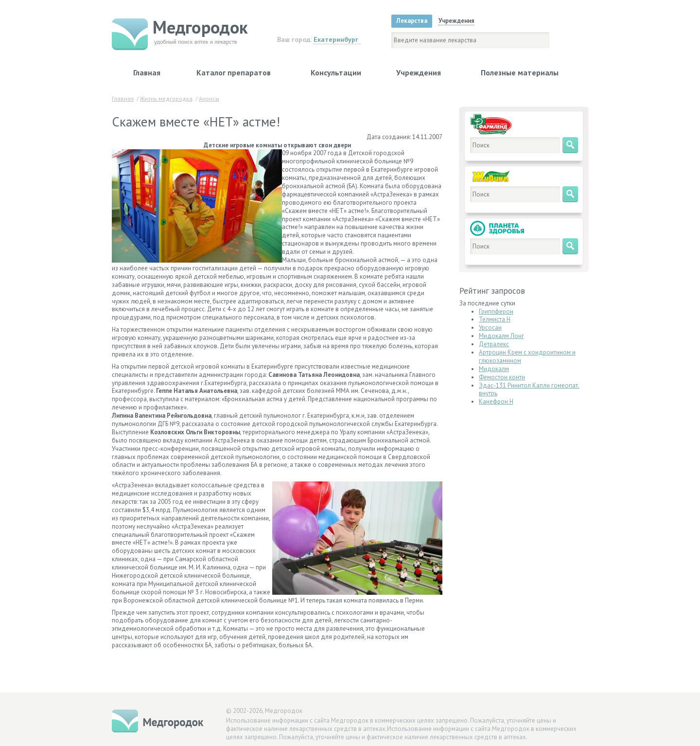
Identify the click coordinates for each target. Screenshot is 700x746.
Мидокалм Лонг (501, 336)
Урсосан (490, 328)
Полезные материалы (520, 72)
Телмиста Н (495, 319)
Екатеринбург (336, 39)
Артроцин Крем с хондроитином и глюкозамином (527, 356)
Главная (147, 72)
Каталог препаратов (234, 72)
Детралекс (494, 344)
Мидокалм (494, 369)
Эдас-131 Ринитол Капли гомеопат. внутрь (529, 390)
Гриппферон (496, 311)
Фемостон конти (502, 377)
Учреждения (419, 72)
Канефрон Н (496, 401)
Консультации (336, 72)
